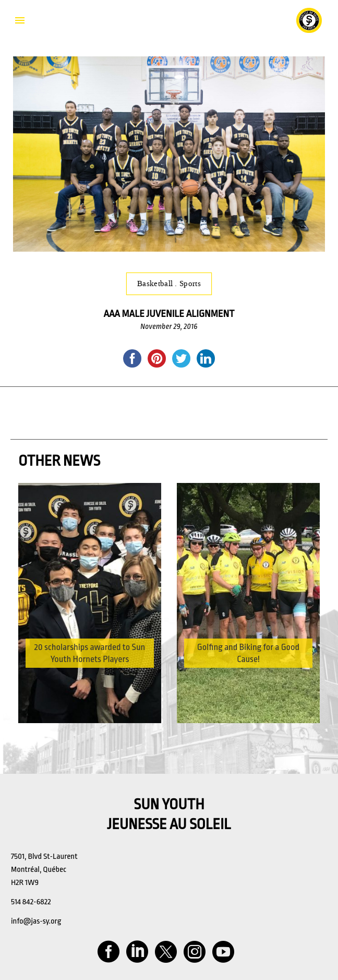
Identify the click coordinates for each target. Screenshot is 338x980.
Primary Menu (20, 20)
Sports (190, 284)
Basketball (156, 284)
